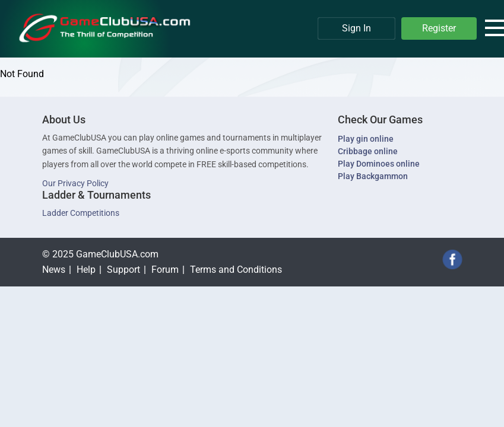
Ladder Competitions (81, 213)
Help (86, 270)
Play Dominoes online (379, 164)
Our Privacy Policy (75, 183)
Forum (165, 270)
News (54, 270)
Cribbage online (368, 151)
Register (439, 28)
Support (123, 270)
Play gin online (366, 139)
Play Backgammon (373, 176)
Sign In (356, 28)
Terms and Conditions (236, 270)
